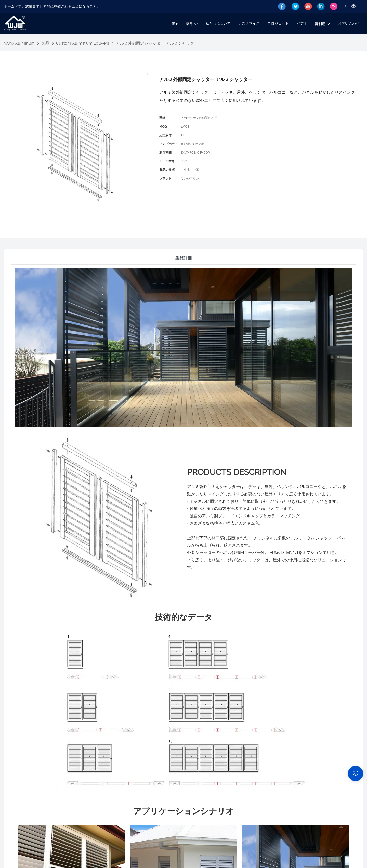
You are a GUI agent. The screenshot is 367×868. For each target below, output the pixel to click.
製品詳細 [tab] (183, 258)
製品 (45, 43)
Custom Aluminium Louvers (83, 43)
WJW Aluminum (19, 43)
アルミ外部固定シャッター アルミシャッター (157, 43)
